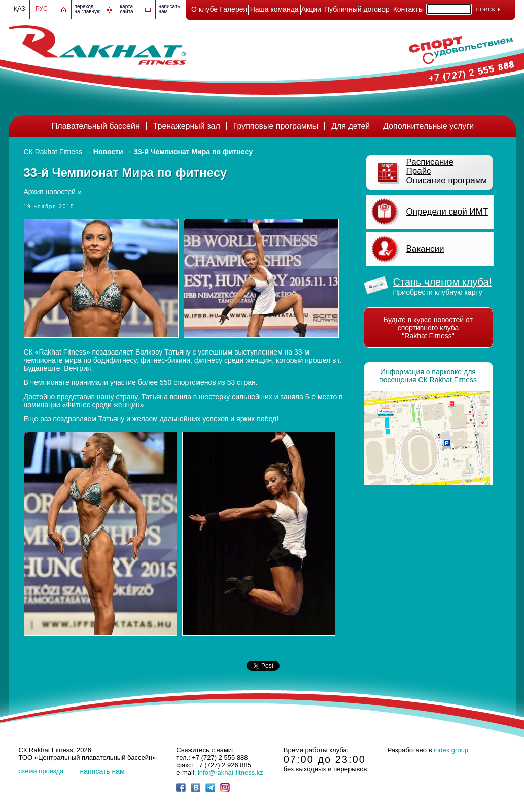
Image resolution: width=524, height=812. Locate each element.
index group (451, 750)
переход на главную (88, 9)
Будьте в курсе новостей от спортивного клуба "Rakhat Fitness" (428, 328)
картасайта (127, 9)
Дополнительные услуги (428, 126)
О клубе (204, 9)
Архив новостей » (53, 192)
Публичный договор (357, 9)
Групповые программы (276, 126)
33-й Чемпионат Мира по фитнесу (193, 152)
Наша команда (274, 9)
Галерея (233, 9)
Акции (311, 9)
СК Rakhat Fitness (53, 152)
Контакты (408, 9)
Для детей (351, 126)
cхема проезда (41, 771)
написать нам (102, 771)
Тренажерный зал (187, 126)
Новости (108, 152)
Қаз (20, 9)
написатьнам (169, 9)
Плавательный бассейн (96, 126)
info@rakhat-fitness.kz (231, 773)
